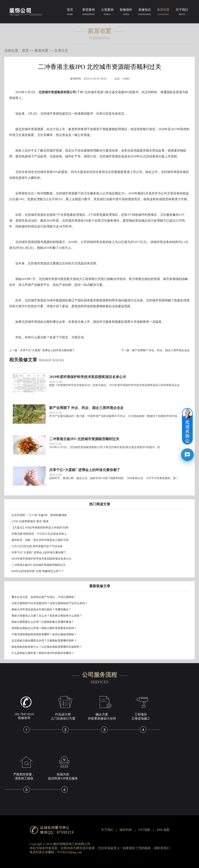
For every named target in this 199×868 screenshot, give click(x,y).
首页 (70, 12)
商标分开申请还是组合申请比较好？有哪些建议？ (41, 610)
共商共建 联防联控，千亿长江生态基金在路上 (39, 534)
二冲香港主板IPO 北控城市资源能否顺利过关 (38, 565)
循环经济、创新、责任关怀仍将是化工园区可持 (40, 540)
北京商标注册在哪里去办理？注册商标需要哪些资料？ (44, 641)
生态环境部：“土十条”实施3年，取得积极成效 (39, 515)
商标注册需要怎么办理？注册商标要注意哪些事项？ (43, 622)
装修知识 (145, 12)
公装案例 (107, 12)
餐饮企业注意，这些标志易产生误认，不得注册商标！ (44, 597)
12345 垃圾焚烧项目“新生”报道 (30, 521)
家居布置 (163, 12)
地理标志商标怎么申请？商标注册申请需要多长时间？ (44, 628)
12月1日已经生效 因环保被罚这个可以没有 (37, 546)
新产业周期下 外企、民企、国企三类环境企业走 (161, 350)
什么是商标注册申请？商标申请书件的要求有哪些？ (43, 653)
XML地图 (163, 830)
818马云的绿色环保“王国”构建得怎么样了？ (38, 571)
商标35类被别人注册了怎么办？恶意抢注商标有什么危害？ (47, 616)
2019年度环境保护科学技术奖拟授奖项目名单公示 (41, 559)
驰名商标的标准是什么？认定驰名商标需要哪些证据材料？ (47, 647)
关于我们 (182, 12)
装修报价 (126, 12)
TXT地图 (144, 830)
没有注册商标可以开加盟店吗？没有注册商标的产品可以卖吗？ (50, 603)
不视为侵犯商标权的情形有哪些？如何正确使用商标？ (44, 634)
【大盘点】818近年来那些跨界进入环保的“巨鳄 (40, 528)
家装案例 (89, 12)
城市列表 (126, 830)
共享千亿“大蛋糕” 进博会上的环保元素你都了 (47, 350)
